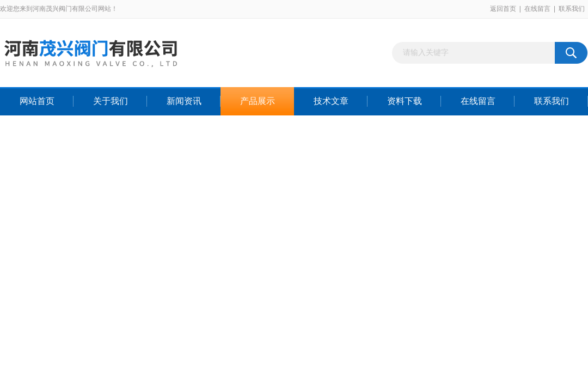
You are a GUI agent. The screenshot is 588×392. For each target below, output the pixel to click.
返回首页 (503, 9)
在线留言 (537, 9)
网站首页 (37, 101)
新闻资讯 (184, 101)
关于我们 (111, 101)
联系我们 (572, 9)
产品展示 (258, 101)
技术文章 (331, 101)
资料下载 (405, 101)
